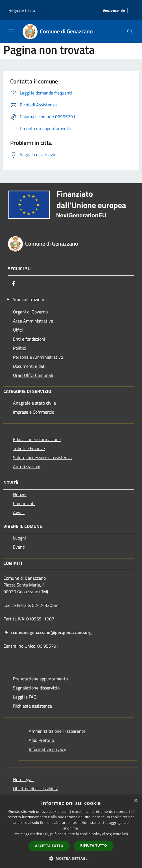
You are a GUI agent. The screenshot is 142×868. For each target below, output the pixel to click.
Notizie (20, 494)
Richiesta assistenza (32, 706)
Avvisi (19, 512)
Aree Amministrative (33, 321)
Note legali (23, 779)
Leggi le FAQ (25, 697)
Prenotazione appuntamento (40, 679)
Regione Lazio (22, 10)
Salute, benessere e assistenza (42, 457)
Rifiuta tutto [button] (94, 846)
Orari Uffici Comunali (33, 375)
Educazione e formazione (37, 439)
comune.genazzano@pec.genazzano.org (52, 632)
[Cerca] (130, 32)
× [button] (136, 801)
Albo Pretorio (42, 740)
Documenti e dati (29, 366)
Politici (19, 348)
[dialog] (71, 831)
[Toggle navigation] (11, 31)
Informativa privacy (47, 749)
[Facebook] (14, 283)
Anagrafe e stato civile (34, 403)
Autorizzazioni (27, 467)
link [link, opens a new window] (125, 834)
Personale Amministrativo (38, 357)
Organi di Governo (30, 312)
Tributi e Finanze (29, 448)
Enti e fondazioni (29, 339)
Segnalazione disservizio (36, 688)
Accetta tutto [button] (49, 846)
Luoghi (19, 538)
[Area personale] (114, 11)
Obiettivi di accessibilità (36, 788)
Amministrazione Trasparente (57, 731)
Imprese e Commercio (34, 412)
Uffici (18, 330)
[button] (71, 858)
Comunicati (24, 503)
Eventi (19, 547)
